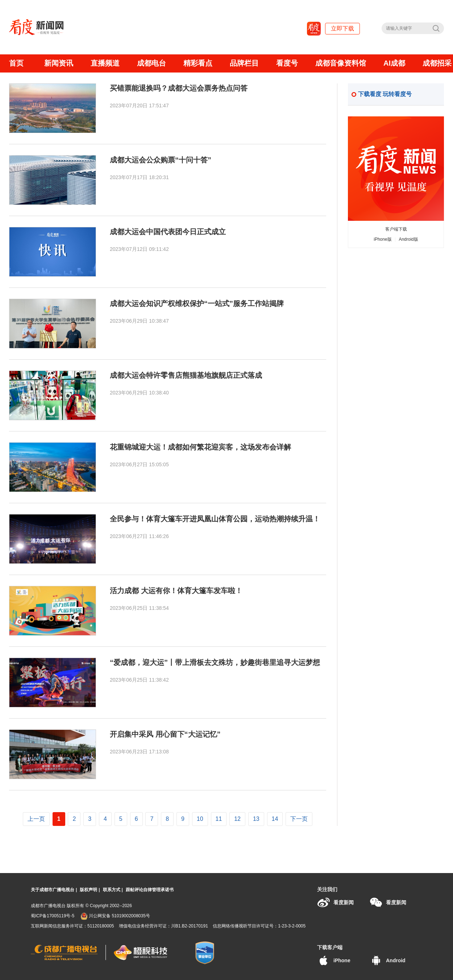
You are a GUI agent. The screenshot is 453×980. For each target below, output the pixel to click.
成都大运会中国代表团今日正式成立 (168, 232)
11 (219, 819)
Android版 (408, 239)
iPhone (334, 961)
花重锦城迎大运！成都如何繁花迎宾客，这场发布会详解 (200, 447)
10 (200, 819)
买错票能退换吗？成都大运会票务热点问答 (179, 88)
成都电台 (151, 63)
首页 (16, 63)
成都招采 (437, 63)
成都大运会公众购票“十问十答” (161, 160)
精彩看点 (198, 63)
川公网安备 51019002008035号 (115, 916)
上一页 (36, 819)
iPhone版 (383, 239)
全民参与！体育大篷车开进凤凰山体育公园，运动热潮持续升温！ (215, 519)
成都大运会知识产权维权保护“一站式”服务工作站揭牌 (197, 303)
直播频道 (105, 63)
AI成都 (394, 63)
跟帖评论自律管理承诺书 (150, 890)
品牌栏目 (244, 63)
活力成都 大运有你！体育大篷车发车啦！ (176, 591)
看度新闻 (335, 903)
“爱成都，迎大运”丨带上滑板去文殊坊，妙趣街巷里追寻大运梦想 (215, 662)
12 (237, 819)
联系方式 (112, 890)
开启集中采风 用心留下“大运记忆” (165, 734)
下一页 (299, 819)
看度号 (287, 63)
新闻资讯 (59, 63)
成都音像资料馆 (341, 63)
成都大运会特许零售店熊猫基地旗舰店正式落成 (186, 375)
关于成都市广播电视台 (53, 890)
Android (388, 961)
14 (275, 819)
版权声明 (88, 890)
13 (256, 819)
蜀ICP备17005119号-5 (53, 916)
